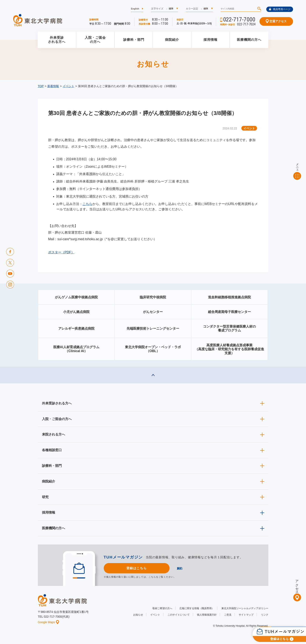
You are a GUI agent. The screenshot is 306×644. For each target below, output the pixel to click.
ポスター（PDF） (61, 252)
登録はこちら (137, 568)
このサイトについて (179, 615)
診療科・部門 (134, 40)
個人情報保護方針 (207, 615)
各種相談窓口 (52, 450)
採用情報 (211, 40)
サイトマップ (246, 615)
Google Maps (49, 622)
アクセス (297, 585)
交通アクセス (276, 21)
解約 (180, 568)
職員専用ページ (280, 9)
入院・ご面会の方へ (95, 40)
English (135, 9)
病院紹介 (172, 40)
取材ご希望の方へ (162, 608)
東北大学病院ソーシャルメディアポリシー (245, 608)
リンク (265, 615)
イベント (69, 86)
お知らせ (138, 615)
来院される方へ (54, 434)
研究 (45, 497)
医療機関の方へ (249, 40)
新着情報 (53, 86)
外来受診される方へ (57, 40)
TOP (41, 86)
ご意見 (228, 615)
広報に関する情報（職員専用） (197, 608)
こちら (87, 204)
